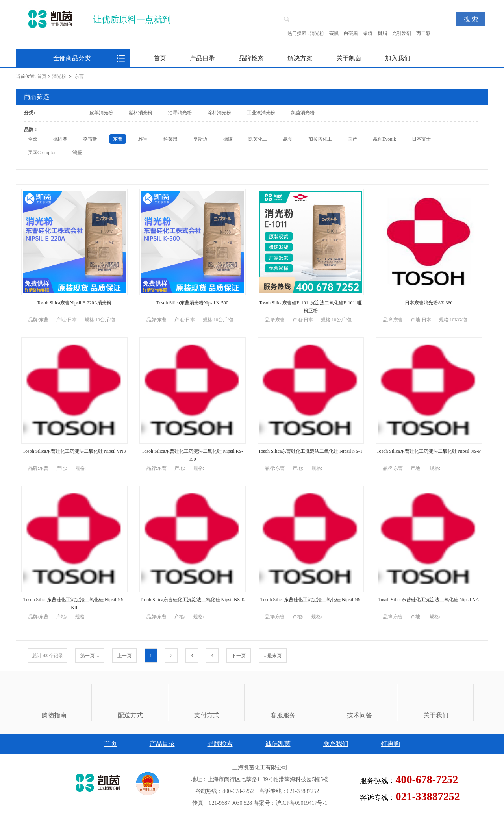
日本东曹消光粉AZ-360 (429, 303)
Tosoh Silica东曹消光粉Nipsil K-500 (192, 303)
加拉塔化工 (320, 139)
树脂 (382, 33)
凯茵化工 (258, 139)
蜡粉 (368, 33)
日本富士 (421, 139)
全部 (33, 139)
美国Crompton (42, 152)
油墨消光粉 (180, 113)
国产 (352, 139)
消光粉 (317, 33)
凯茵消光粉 (303, 113)
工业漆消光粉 (261, 113)
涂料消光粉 (219, 113)
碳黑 (334, 33)
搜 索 (471, 19)
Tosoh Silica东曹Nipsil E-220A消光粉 (74, 303)
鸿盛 (77, 152)
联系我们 (336, 744)
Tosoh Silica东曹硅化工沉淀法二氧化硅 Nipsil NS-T (311, 451)
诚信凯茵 (278, 744)
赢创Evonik (384, 139)
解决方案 (300, 58)
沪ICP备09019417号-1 (301, 803)
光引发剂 (402, 33)
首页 (160, 58)
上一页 (124, 656)
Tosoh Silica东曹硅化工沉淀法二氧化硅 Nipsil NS (310, 600)
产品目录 (202, 58)
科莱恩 (170, 139)
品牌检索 (251, 58)
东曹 (118, 139)
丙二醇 (423, 33)
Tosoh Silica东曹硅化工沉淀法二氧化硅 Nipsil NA (428, 600)
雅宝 (143, 139)
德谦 (228, 139)
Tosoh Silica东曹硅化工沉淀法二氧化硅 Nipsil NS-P (429, 451)
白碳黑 (351, 33)
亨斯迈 (200, 139)
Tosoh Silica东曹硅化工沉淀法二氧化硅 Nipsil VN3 (74, 451)
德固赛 (60, 139)
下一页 (239, 656)
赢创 (288, 139)
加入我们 (398, 58)
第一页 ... (90, 656)
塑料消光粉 (141, 113)
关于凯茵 (349, 58)
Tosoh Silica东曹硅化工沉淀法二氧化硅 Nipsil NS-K (192, 600)
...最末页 (273, 656)
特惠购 (391, 744)
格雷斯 (90, 139)
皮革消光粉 (101, 113)
